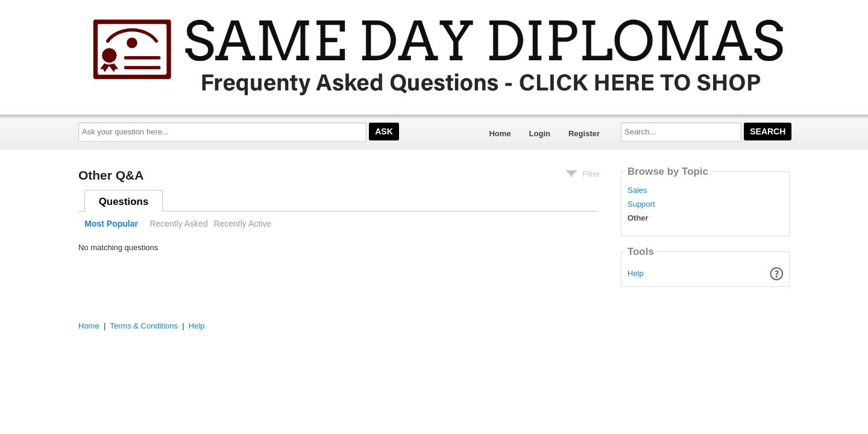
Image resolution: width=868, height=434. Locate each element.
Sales (637, 190)
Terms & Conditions (144, 326)
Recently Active (242, 224)
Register (584, 134)
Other (638, 218)
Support (641, 204)
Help (636, 273)
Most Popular (111, 224)
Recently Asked (178, 224)
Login (540, 134)
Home (500, 134)
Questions (124, 202)
